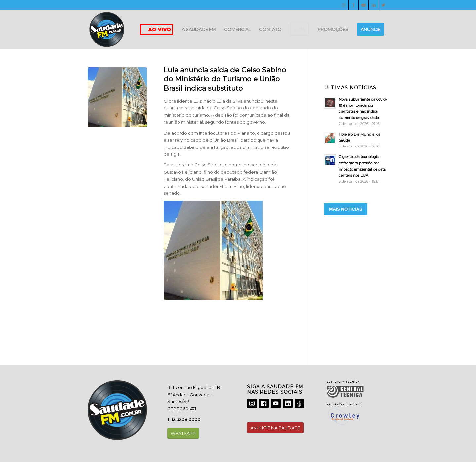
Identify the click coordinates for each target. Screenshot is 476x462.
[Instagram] (344, 5)
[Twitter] (383, 5)
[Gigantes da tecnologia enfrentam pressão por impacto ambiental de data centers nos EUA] (356, 169)
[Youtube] (363, 5)
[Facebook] (354, 5)
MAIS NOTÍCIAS (346, 209)
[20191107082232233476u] (117, 97)
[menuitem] (199, 29)
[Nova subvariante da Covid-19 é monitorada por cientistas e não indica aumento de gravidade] (356, 111)
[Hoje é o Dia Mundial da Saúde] (356, 140)
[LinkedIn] (373, 5)
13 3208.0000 (186, 419)
